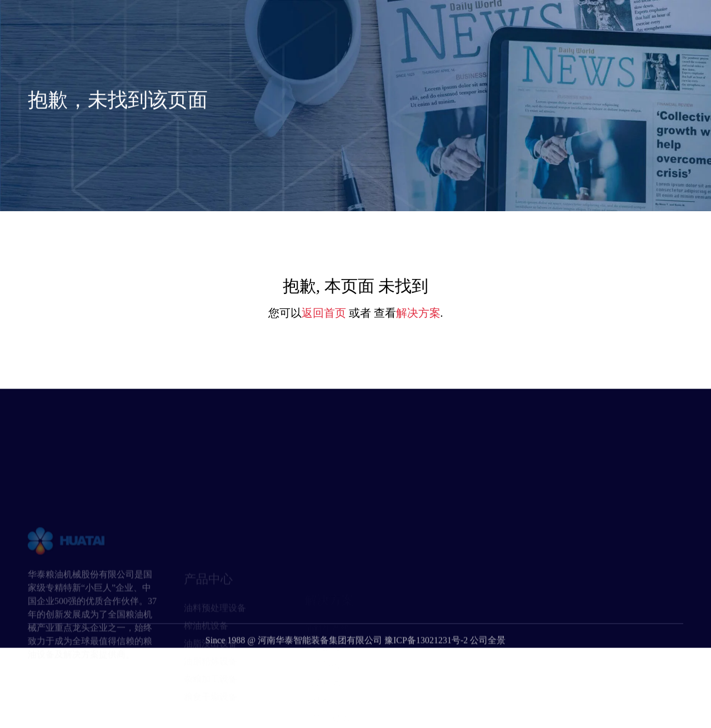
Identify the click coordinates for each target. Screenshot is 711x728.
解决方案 (418, 313)
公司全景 (488, 655)
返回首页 (324, 313)
